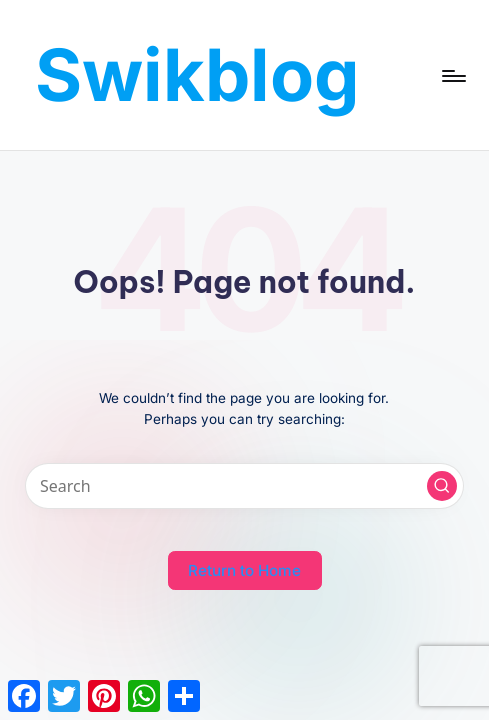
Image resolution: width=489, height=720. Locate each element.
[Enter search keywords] (244, 486)
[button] (442, 486)
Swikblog (197, 74)
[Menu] (452, 75)
